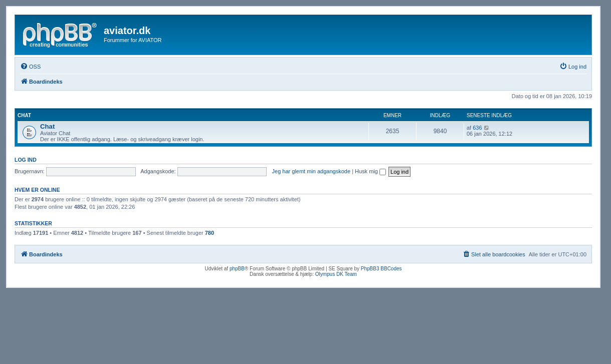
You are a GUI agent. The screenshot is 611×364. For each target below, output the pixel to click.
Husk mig (370, 171)
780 (210, 233)
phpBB (237, 269)
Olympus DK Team (336, 274)
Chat (24, 115)
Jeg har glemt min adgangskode (312, 171)
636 (477, 128)
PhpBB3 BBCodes (381, 269)
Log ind (26, 160)
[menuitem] (30, 67)
